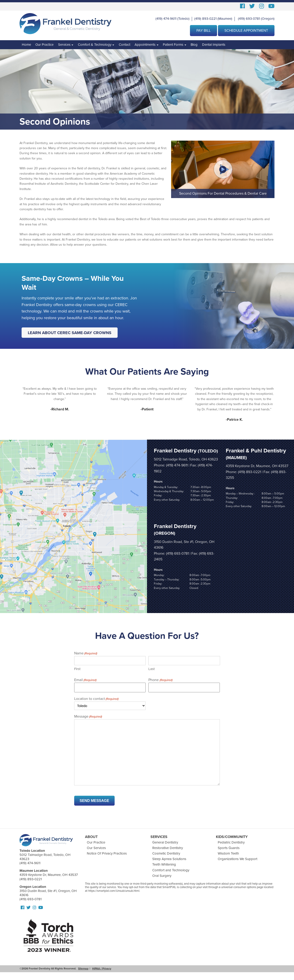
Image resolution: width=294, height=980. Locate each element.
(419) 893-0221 (205, 19)
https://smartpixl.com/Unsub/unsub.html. (114, 891)
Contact (124, 45)
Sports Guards (229, 848)
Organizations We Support (237, 859)
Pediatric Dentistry (231, 842)
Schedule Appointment (246, 31)
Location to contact (96, 699)
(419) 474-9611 (166, 19)
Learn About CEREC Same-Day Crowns (70, 332)
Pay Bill (204, 31)
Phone (160, 680)
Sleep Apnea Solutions (169, 859)
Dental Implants (214, 45)
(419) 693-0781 (249, 19)
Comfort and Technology (171, 870)
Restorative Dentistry (168, 848)
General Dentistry (165, 842)
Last (151, 669)
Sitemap (83, 969)
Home (26, 45)
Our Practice (44, 45)
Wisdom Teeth (228, 853)
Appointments (145, 45)
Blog (194, 45)
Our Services (96, 848)
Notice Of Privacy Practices (107, 853)
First (77, 669)
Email (85, 680)
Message (88, 717)
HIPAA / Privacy (102, 969)
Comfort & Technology (95, 45)
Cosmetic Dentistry (166, 853)
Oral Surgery (162, 875)
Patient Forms (173, 45)
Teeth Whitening (164, 864)
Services (64, 45)
